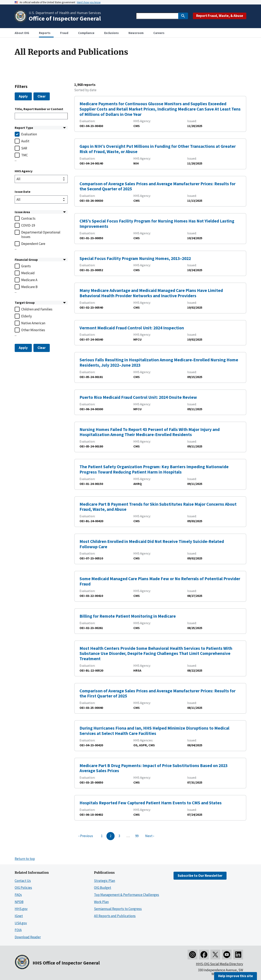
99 (137, 836)
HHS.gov (21, 909)
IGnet (19, 916)
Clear (42, 96)
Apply (23, 96)
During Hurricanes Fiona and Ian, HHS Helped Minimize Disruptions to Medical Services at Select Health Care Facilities (154, 731)
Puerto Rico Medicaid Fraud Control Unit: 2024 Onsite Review (138, 397)
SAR (24, 148)
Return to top (25, 859)
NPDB (19, 902)
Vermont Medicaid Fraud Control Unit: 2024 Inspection (132, 328)
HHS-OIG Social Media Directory (220, 964)
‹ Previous (86, 836)
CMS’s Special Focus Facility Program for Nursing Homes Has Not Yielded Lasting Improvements (157, 224)
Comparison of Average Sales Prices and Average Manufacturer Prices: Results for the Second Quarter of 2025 (158, 186)
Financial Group (26, 260)
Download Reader (28, 937)
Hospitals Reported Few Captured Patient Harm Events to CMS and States (151, 803)
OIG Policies (23, 888)
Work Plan (101, 902)
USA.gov (21, 923)
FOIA (18, 930)
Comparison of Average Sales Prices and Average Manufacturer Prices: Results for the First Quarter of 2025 (158, 693)
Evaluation (29, 134)
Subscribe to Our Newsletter (200, 876)
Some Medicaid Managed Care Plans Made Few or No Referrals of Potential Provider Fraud (160, 581)
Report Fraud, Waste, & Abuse (220, 16)
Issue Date (23, 192)
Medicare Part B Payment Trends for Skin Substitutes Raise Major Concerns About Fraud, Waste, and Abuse (158, 507)
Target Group (25, 303)
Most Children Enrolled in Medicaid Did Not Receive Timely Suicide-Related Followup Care (152, 544)
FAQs (18, 895)
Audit (25, 141)
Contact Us (23, 881)
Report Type (24, 128)
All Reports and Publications (115, 916)
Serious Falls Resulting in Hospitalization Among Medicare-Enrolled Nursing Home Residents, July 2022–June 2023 (159, 362)
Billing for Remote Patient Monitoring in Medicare (128, 616)
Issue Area (22, 212)
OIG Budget (103, 888)
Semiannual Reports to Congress (118, 909)
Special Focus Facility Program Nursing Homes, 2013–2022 (135, 258)
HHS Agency (24, 171)
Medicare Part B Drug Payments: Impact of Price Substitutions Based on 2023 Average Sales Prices (154, 768)
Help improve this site (236, 976)
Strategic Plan (105, 881)
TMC (24, 155)
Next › (150, 836)
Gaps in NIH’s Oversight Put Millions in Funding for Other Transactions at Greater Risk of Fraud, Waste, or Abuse (158, 149)
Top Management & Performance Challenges (127, 895)
